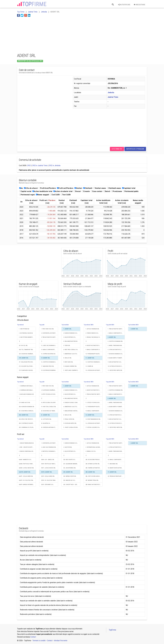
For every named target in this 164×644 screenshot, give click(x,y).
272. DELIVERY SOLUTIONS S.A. (27, 366)
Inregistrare (139, 5)
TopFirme (112, 630)
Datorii (107, 191)
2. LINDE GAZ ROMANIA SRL (49, 447)
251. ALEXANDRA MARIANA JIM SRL (72, 464)
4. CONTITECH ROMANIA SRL (115, 341)
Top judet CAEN (110, 325)
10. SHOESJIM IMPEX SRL (70, 423)
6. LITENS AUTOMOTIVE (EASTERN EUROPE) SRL (116, 350)
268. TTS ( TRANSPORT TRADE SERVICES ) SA (27, 350)
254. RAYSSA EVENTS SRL (70, 476)
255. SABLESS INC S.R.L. (69, 480)
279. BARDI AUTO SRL (24, 403)
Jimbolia (111, 93)
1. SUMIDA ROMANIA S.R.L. (70, 443)
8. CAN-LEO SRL (67, 358)
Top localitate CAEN (133, 325)
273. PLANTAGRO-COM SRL (26, 370)
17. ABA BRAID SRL (113, 464)
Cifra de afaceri (31, 188)
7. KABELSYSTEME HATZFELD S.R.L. (72, 411)
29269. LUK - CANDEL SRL (48, 460)
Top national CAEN (89, 325)
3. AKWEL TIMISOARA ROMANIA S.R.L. (116, 451)
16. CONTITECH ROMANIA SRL (49, 362)
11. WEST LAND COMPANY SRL (71, 370)
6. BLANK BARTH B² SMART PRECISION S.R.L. (116, 407)
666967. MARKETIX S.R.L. (25, 460)
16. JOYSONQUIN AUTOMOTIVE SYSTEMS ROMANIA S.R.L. (94, 423)
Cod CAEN (55, 195)
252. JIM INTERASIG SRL (70, 468)
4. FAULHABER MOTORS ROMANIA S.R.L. (72, 341)
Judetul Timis (113, 97)
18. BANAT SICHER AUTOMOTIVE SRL (116, 468)
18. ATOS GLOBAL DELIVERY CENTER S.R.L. (50, 403)
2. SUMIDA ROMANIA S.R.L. (70, 333)
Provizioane (117, 191)
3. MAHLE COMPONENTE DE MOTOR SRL (116, 394)
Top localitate (65, 325)
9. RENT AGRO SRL (68, 362)
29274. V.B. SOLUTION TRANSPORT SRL (50, 480)
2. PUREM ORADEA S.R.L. (92, 333)
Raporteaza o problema (135, 149)
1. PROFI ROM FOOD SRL (47, 329)
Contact (33, 637)
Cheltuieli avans (114, 188)
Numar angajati (42, 195)
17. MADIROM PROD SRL (47, 366)
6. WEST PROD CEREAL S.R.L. (71, 350)
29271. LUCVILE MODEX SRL (48, 468)
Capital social (25, 191)
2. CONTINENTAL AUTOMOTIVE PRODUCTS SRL (50, 333)
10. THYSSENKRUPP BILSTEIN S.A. (94, 354)
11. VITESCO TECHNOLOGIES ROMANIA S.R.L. (94, 403)
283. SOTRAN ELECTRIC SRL (93, 464)
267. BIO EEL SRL (23, 346)
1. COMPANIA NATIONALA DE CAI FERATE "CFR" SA (27, 386)
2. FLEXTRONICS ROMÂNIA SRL (49, 390)
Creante (86, 191)
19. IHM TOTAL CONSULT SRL (49, 407)
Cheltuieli (88, 188)
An (21, 188)
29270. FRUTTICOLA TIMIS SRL (49, 464)
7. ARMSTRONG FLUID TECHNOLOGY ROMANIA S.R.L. (72, 354)
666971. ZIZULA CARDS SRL (26, 476)
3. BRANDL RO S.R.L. (91, 451)
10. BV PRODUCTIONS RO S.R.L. (116, 366)
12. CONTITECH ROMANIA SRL (93, 362)
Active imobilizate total (42, 191)
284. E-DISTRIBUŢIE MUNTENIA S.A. (27, 423)
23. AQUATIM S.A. (46, 423)
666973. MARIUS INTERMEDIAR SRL (27, 485)
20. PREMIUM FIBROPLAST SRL (116, 476)
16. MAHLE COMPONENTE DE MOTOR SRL (116, 460)
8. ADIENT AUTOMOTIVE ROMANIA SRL (94, 346)
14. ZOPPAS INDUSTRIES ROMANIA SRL (50, 354)
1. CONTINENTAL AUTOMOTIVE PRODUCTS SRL (50, 443)
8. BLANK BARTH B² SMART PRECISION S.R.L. (116, 358)
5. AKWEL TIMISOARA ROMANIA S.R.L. (116, 346)
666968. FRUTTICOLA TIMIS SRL (27, 464)
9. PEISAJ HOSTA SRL (69, 419)
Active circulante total (63, 191)
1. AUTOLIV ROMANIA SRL (92, 329)
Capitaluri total (129, 188)
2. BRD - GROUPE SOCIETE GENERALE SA (27, 447)
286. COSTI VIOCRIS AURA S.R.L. (94, 476)
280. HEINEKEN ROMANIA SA (26, 407)
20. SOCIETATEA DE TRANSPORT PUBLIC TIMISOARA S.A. (50, 411)
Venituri (78, 188)
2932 (29, 165)
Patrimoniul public (131, 191)
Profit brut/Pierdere (47, 188)
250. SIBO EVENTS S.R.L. (69, 460)
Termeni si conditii (39, 641)
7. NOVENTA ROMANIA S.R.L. (115, 354)
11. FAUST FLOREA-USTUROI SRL (72, 427)
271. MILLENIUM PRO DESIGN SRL (27, 362)
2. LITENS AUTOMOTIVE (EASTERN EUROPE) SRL (116, 447)
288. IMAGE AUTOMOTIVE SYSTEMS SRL (94, 485)
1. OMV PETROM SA (24, 329)
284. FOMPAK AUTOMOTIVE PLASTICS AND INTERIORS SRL (94, 468)
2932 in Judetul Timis (40, 165)
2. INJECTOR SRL (68, 447)
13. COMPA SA (89, 366)
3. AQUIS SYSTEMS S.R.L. (70, 337)
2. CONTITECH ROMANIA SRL (115, 390)
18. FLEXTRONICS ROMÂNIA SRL (49, 370)
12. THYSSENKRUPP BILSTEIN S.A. (94, 407)
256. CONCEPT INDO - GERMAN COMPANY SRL (72, 485)
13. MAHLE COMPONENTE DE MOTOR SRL (50, 350)
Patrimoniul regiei (27, 195)
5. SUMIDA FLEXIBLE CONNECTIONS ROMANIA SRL (72, 403)
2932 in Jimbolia (55, 165)
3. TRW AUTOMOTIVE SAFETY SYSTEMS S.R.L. (50, 337)
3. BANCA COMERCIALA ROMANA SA (27, 451)
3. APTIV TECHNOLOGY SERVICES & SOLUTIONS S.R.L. (50, 394)
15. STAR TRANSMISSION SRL (93, 419)
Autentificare (124, 5)
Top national (20, 325)
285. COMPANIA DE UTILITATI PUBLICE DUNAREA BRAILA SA (27, 427)
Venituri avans (100, 188)
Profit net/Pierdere (65, 188)
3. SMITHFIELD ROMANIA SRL (49, 451)
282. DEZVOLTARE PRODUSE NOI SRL (94, 460)
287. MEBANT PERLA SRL (92, 480)
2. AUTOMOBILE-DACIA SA (26, 333)
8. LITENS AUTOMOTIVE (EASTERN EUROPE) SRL (116, 415)
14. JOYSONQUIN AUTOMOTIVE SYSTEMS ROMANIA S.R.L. (94, 370)
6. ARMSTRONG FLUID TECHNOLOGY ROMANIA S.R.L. (72, 407)
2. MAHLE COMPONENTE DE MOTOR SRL (116, 333)
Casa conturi (97, 191)
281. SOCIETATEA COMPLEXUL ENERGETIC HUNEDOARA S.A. (27, 411)
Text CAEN (66, 195)
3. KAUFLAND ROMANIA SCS (26, 394)
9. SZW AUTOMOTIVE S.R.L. (115, 362)
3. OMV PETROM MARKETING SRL (27, 337)
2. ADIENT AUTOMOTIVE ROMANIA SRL (94, 390)
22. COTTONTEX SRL (46, 419)
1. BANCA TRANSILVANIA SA (26, 443)
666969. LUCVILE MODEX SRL (26, 468)
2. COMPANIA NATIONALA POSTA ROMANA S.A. (27, 390)
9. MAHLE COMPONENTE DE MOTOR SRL (94, 350)
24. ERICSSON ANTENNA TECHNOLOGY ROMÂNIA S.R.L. (50, 427)
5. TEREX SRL (67, 346)
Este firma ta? (117, 149)
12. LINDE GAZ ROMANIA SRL (49, 346)
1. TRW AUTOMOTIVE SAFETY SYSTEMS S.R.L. (116, 329)
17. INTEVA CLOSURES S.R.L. (93, 427)
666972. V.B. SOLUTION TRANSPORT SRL (27, 480)
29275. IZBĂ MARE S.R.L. (47, 485)
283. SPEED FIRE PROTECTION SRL (27, 419)
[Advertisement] (59, 34)
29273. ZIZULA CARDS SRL (48, 476)
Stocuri (77, 191)
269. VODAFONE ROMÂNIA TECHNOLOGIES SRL (27, 354)
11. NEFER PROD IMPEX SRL (115, 370)
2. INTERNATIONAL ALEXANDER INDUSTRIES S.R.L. (94, 447)
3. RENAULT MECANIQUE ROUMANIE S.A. (94, 337)
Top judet (42, 325)
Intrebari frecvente (61, 641)
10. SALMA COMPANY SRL (70, 366)
